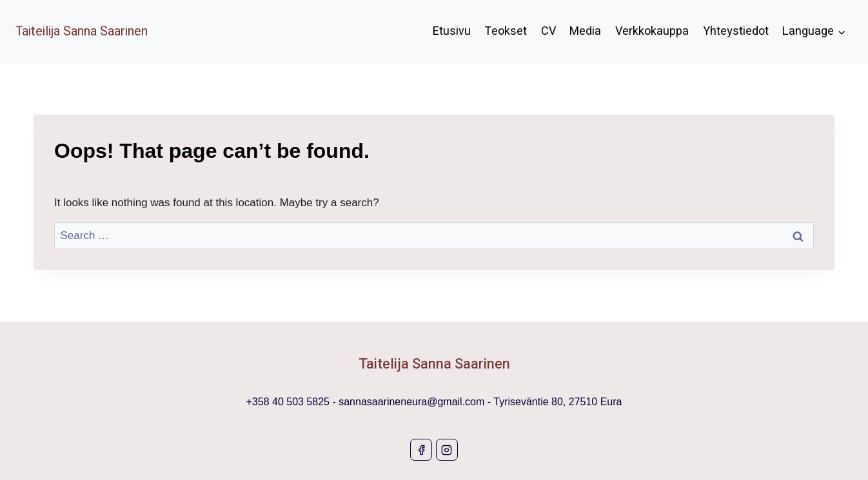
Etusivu (452, 31)
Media (585, 31)
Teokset (506, 31)
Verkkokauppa (652, 31)
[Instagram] (447, 450)
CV (548, 31)
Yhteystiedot (736, 31)
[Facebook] (421, 450)
